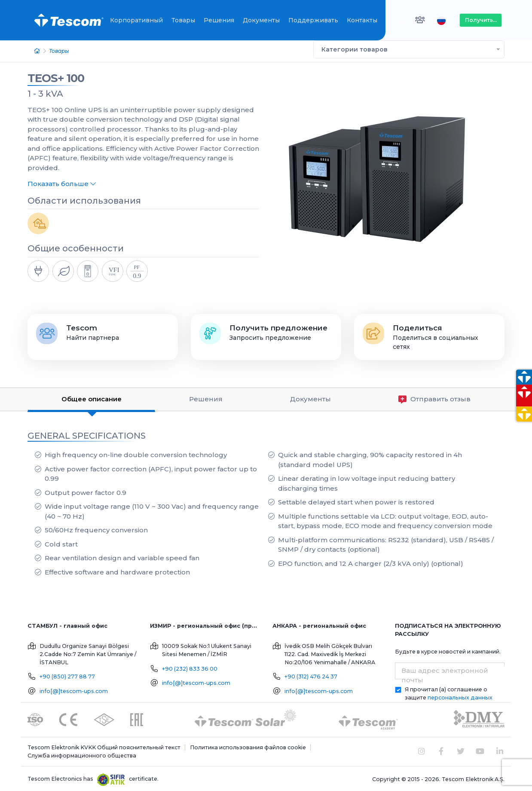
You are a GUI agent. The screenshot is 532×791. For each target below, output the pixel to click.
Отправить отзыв (434, 398)
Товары (183, 20)
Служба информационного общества (82, 754)
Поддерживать (313, 20)
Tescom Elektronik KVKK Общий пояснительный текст (104, 746)
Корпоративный (136, 20)
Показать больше (62, 182)
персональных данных (460, 696)
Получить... (481, 20)
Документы (261, 20)
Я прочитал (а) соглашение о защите (449, 692)
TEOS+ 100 (56, 77)
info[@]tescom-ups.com (74, 690)
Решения (219, 20)
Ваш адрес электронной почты (445, 674)
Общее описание (92, 398)
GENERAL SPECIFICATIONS (87, 434)
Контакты (362, 20)
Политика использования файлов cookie (248, 746)
